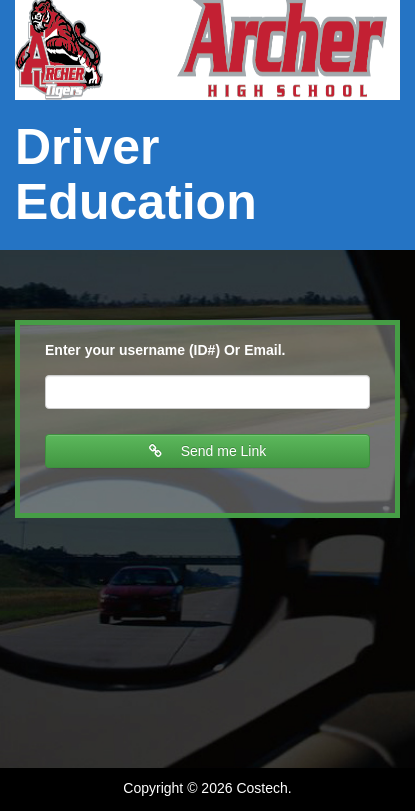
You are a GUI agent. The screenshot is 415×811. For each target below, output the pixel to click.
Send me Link (208, 451)
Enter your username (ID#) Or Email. (165, 350)
